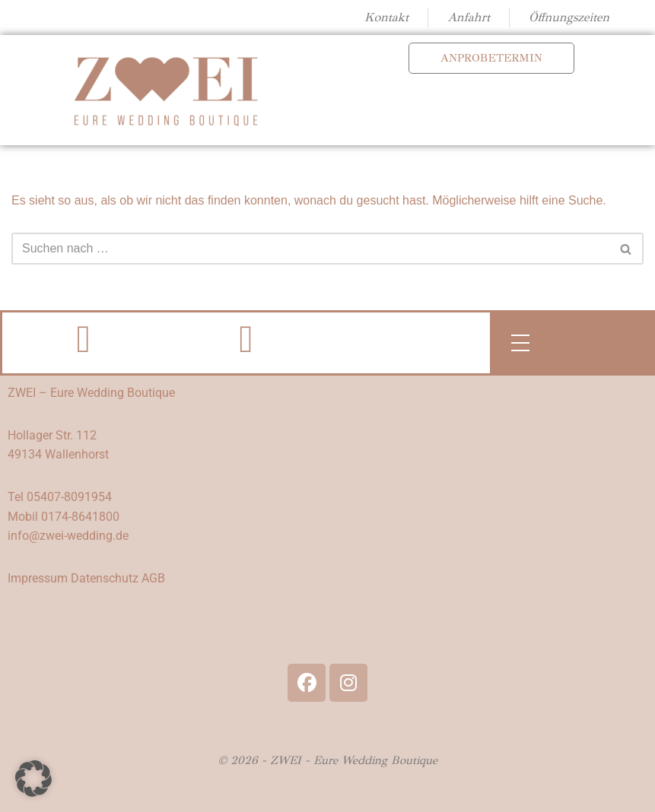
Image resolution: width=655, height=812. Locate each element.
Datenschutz (105, 578)
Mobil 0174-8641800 (64, 517)
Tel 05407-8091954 (60, 497)
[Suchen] (310, 249)
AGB (153, 578)
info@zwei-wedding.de (68, 536)
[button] (33, 779)
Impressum (38, 578)
